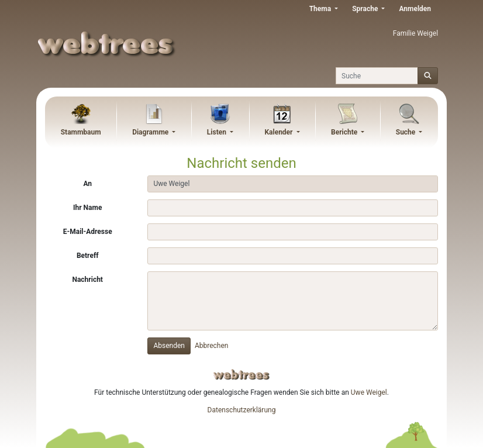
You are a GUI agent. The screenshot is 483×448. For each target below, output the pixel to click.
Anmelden (415, 9)
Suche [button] (407, 132)
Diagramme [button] (151, 132)
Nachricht (87, 280)
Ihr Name (87, 208)
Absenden (169, 346)
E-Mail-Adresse (88, 232)
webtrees (241, 375)
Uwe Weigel (369, 392)
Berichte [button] (345, 132)
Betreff (88, 256)
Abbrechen (212, 346)
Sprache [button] (366, 9)
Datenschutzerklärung (242, 410)
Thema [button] (321, 9)
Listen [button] (218, 132)
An (87, 184)
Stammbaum (81, 132)
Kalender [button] (279, 132)
